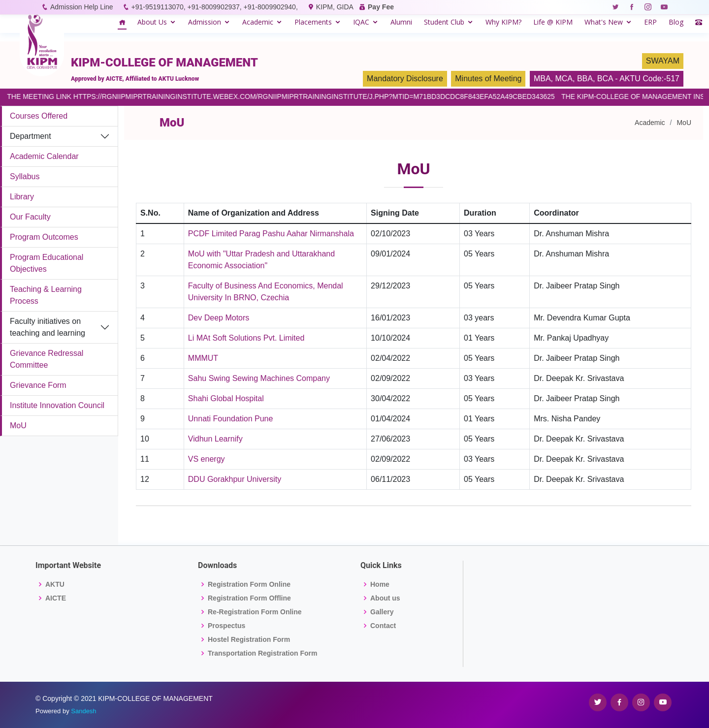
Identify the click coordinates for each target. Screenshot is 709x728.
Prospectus (226, 626)
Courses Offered (39, 116)
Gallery (382, 612)
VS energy (207, 459)
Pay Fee (381, 7)
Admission (205, 22)
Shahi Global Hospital (226, 398)
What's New (604, 22)
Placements (313, 22)
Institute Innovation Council (57, 405)
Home (380, 584)
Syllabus (25, 176)
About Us (152, 22)
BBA (585, 79)
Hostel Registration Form (249, 639)
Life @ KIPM (553, 22)
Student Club (444, 22)
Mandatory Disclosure (405, 79)
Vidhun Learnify (215, 439)
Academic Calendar (44, 156)
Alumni (401, 22)
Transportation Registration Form (262, 653)
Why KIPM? (503, 22)
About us (385, 598)
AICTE (56, 598)
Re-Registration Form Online (255, 612)
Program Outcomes (44, 237)
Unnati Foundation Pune (231, 419)
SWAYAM (663, 61)
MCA (564, 79)
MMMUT (203, 358)
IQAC (361, 22)
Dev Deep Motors (219, 318)
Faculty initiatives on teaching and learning (48, 327)
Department (31, 136)
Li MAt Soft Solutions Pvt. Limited (246, 338)
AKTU (55, 584)
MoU (18, 426)
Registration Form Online (249, 584)
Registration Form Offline (249, 598)
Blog (676, 22)
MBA (542, 79)
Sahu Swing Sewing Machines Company (259, 378)
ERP (650, 22)
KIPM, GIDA (335, 7)
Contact (383, 626)
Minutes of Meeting (488, 79)
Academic (258, 22)
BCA (605, 79)
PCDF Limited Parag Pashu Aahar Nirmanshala (271, 234)
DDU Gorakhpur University (235, 479)
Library (22, 197)
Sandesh (83, 711)
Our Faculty (30, 217)
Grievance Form (38, 385)
